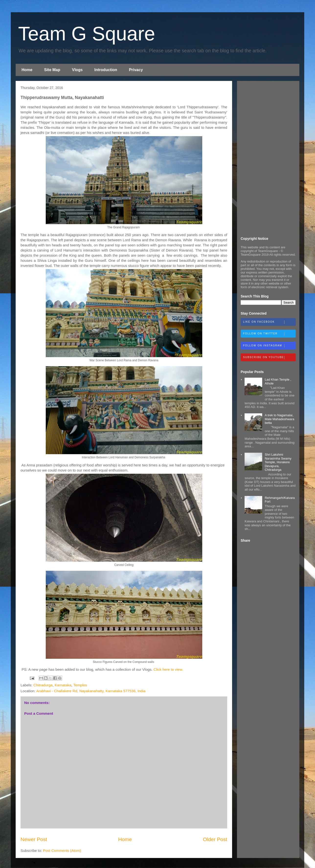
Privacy (136, 70)
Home (27, 70)
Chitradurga (43, 685)
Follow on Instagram (269, 346)
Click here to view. (168, 669)
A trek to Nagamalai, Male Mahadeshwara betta (279, 419)
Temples (80, 685)
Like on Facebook (269, 322)
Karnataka (63, 685)
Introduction (106, 70)
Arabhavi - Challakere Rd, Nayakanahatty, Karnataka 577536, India (91, 691)
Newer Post (34, 839)
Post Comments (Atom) (62, 851)
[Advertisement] (268, 158)
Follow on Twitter (269, 334)
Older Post (215, 839)
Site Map (52, 70)
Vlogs (77, 70)
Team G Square (87, 34)
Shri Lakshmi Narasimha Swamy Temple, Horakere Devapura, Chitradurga (278, 462)
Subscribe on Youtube (269, 358)
